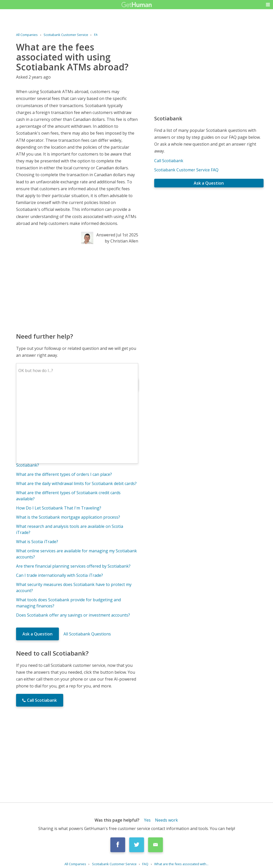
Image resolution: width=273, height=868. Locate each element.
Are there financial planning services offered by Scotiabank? (73, 566)
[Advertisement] (77, 288)
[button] (268, 5)
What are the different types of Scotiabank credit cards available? (68, 496)
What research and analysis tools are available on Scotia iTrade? (70, 529)
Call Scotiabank (169, 161)
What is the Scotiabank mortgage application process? (68, 517)
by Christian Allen (121, 241)
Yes (147, 820)
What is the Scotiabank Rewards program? (57, 450)
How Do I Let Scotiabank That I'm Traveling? (59, 508)
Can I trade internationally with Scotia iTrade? (60, 575)
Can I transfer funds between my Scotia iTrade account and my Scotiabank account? (76, 428)
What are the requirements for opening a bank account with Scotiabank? (74, 462)
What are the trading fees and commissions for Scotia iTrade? (75, 416)
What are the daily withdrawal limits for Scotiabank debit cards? (76, 483)
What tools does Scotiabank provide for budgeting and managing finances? (68, 603)
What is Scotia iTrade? (37, 542)
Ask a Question (37, 634)
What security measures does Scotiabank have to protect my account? (74, 588)
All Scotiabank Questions (87, 634)
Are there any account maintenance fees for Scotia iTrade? (72, 441)
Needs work (166, 820)
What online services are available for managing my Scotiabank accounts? (76, 554)
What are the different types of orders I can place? (64, 474)
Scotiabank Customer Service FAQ (186, 170)
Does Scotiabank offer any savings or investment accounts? (73, 615)
